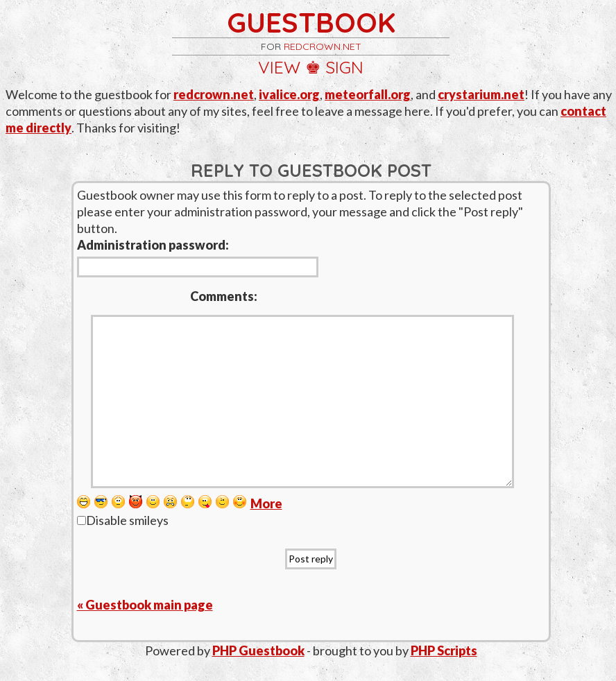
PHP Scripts (444, 650)
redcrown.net (323, 46)
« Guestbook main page (145, 605)
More (266, 503)
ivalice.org (289, 94)
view (279, 67)
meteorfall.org (368, 94)
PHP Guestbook (258, 650)
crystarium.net (481, 94)
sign (344, 67)
